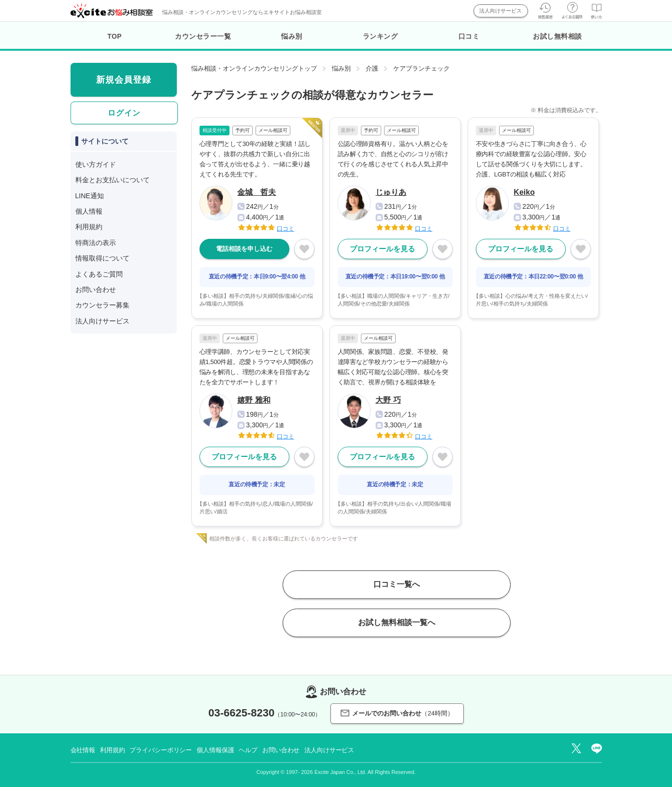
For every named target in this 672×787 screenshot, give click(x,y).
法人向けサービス (500, 11)
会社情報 (83, 750)
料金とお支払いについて (113, 180)
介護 (372, 68)
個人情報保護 (215, 750)
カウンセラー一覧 (203, 36)
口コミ (469, 36)
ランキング (380, 36)
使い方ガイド (96, 164)
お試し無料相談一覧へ (397, 622)
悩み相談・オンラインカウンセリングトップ (254, 68)
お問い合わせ (96, 290)
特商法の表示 (96, 243)
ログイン (124, 113)
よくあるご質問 (99, 274)
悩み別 (292, 36)
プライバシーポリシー (161, 750)
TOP (114, 36)
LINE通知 (90, 196)
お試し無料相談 (558, 36)
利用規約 (89, 227)
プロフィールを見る (382, 249)
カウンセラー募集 (102, 305)
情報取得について (102, 258)
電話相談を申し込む (244, 249)
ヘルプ (248, 750)
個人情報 (89, 211)
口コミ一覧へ (397, 584)
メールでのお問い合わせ (397, 713)
